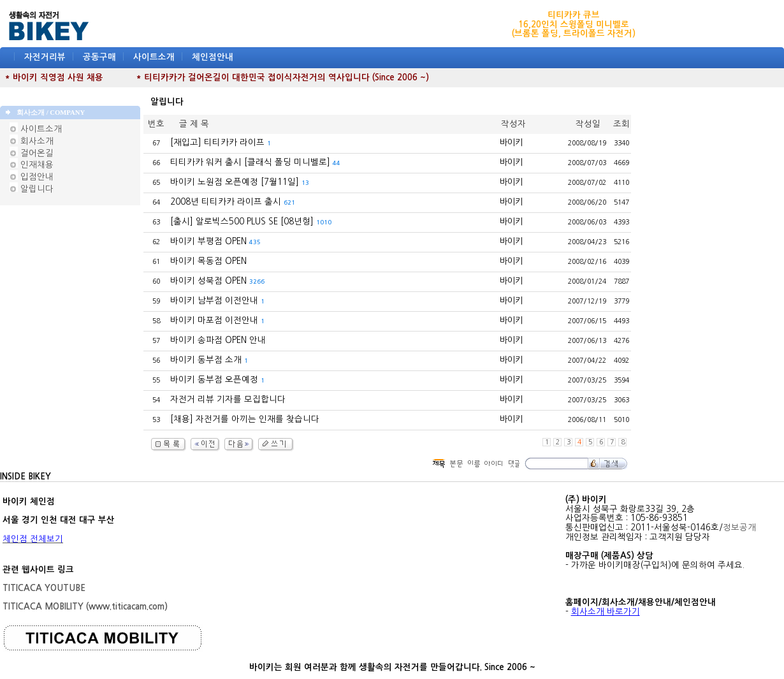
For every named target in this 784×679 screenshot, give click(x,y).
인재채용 (32, 165)
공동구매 (99, 57)
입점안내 (32, 177)
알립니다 (32, 189)
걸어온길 (32, 153)
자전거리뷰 (45, 57)
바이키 (511, 142)
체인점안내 (213, 57)
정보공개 (739, 528)
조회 (621, 124)
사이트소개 (154, 57)
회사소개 (32, 141)
